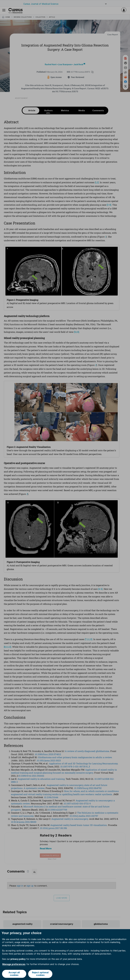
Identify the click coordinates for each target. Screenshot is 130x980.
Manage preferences (14, 964)
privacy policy (18, 959)
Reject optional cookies (40, 974)
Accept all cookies (14, 974)
